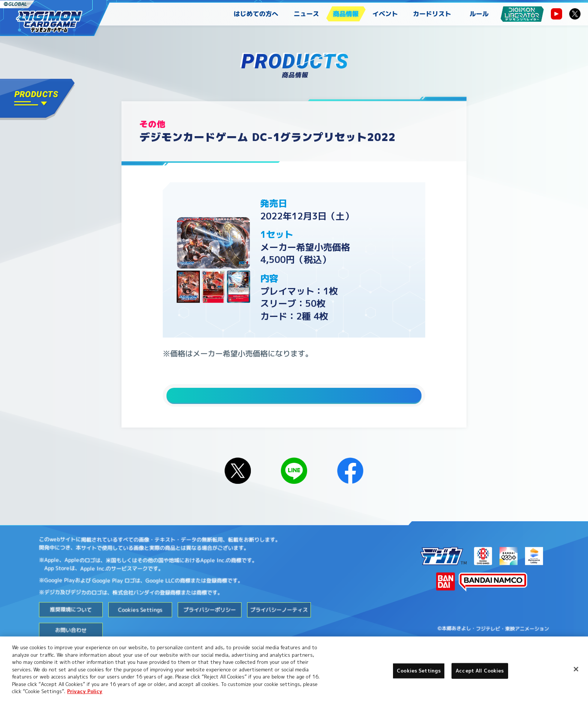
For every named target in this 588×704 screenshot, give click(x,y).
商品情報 (346, 14)
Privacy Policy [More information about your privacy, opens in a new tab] (85, 691)
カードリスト (432, 14)
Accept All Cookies (480, 671)
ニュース (306, 14)
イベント (385, 14)
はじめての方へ (256, 14)
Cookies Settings (140, 624)
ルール (479, 14)
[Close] (576, 669)
